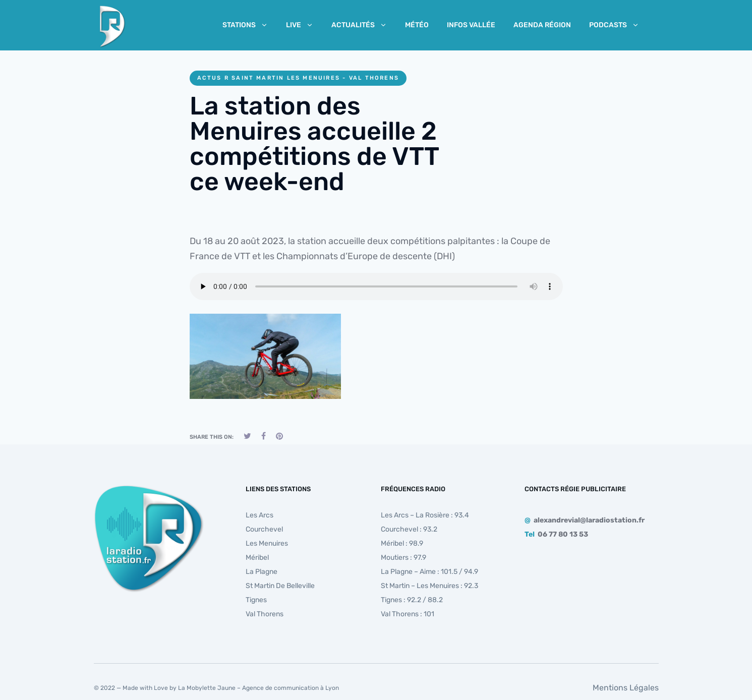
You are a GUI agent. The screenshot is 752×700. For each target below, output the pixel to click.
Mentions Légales (626, 688)
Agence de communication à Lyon (291, 688)
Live (300, 25)
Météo (417, 25)
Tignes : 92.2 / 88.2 (412, 600)
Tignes (256, 600)
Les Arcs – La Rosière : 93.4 (425, 515)
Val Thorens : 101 (408, 614)
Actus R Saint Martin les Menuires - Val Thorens (298, 78)
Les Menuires (267, 543)
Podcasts (614, 25)
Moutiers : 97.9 (403, 558)
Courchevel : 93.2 (409, 529)
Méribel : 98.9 (402, 543)
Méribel (257, 558)
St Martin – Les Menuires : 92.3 (429, 586)
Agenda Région (542, 25)
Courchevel (264, 529)
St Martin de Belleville (280, 586)
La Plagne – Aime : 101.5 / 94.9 (429, 572)
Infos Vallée (471, 25)
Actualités (359, 25)
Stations (245, 25)
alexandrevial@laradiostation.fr (589, 520)
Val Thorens (265, 614)
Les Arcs (259, 515)
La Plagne (262, 572)
